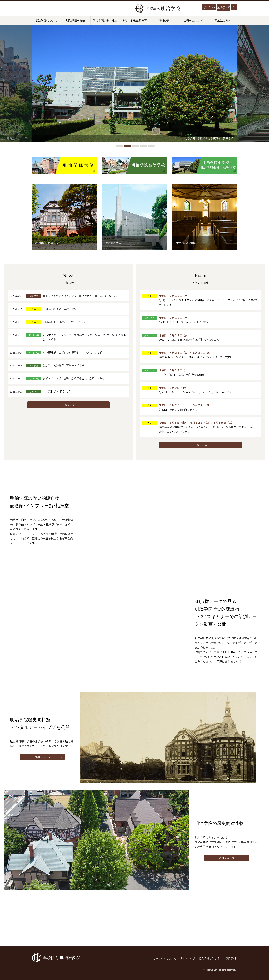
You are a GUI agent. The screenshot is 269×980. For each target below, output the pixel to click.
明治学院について (46, 21)
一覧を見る (68, 409)
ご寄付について (193, 21)
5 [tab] (151, 146)
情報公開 (164, 21)
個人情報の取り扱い (209, 958)
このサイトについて (160, 958)
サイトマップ (185, 958)
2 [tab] (127, 146)
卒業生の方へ (223, 21)
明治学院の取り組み (105, 21)
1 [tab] (120, 146)
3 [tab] (135, 146)
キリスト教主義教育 (134, 21)
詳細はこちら (42, 764)
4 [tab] (143, 146)
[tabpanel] (134, 83)
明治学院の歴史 (76, 21)
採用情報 (230, 958)
